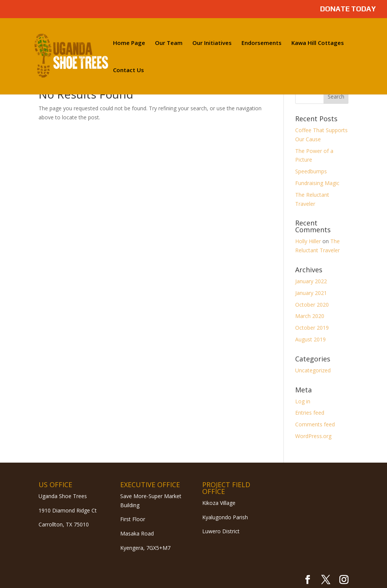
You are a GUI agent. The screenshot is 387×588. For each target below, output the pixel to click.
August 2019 (310, 339)
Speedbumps (311, 171)
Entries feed (310, 413)
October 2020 (312, 305)
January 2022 (311, 281)
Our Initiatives (212, 43)
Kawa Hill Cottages (318, 43)
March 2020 (310, 316)
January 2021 (311, 293)
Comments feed (315, 424)
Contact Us (128, 70)
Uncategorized (313, 370)
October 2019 (312, 328)
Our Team (169, 43)
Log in (303, 401)
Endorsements (262, 43)
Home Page (129, 43)
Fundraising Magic (317, 183)
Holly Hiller (308, 241)
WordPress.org (313, 436)
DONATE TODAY (348, 9)
